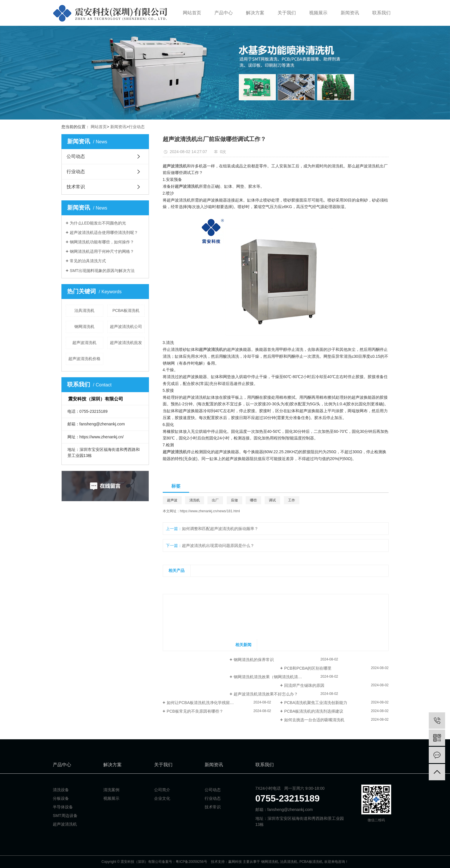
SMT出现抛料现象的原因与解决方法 (102, 271)
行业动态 (137, 127)
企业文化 (162, 798)
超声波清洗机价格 (84, 359)
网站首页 (192, 13)
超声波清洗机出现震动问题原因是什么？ (218, 546)
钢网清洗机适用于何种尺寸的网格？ (102, 251)
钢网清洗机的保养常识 (254, 660)
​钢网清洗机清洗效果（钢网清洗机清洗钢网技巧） (278, 677)
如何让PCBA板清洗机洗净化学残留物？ (202, 703)
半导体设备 (63, 807)
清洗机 (195, 500)
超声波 (172, 500)
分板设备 (61, 798)
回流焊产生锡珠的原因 (304, 685)
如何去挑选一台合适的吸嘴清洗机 (314, 720)
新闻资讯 (350, 13)
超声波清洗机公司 (126, 327)
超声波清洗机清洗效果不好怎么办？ (266, 694)
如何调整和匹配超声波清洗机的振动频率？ (220, 529)
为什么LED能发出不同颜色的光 (98, 223)
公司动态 (76, 156)
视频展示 (318, 13)
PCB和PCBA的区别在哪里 (308, 668)
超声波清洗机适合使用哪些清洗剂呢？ (104, 232)
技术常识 (76, 187)
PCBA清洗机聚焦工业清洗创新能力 (316, 703)
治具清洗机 (84, 310)
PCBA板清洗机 (126, 310)
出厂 (215, 500)
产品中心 (224, 13)
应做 (234, 500)
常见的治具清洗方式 (88, 261)
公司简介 (162, 790)
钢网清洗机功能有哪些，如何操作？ (102, 242)
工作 (292, 500)
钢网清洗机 (84, 327)
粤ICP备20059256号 (191, 862)
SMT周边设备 (65, 816)
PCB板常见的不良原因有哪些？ (195, 711)
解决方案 (255, 13)
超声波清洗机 (84, 343)
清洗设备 (61, 790)
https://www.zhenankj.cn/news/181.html (210, 511)
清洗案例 (111, 790)
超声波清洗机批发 (126, 343)
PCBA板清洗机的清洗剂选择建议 (314, 711)
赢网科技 (235, 862)
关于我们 (287, 13)
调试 (272, 500)
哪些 (253, 500)
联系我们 (381, 13)
